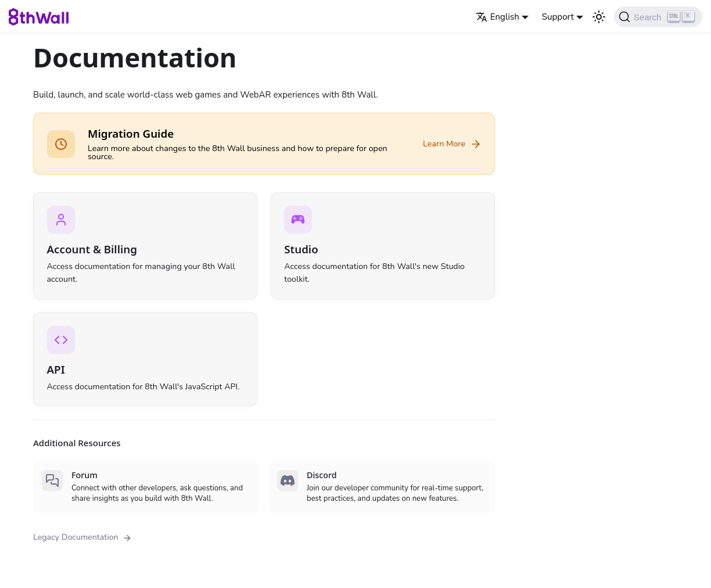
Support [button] (558, 17)
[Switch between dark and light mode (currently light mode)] (599, 17)
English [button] (498, 17)
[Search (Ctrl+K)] (658, 17)
